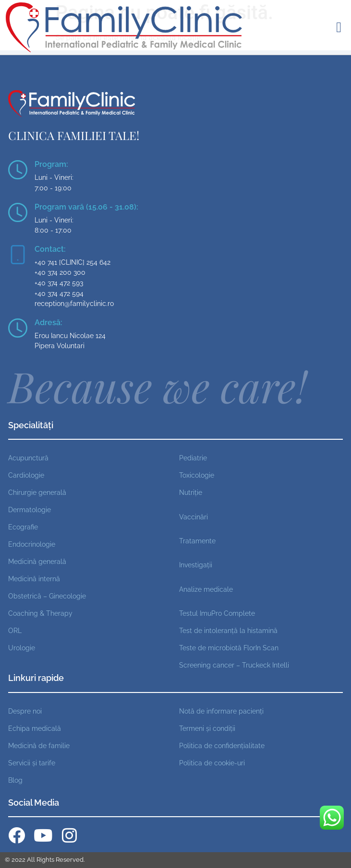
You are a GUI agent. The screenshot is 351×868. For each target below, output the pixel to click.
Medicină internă (34, 579)
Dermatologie (30, 510)
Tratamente (197, 541)
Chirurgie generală (37, 492)
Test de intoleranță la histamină (228, 630)
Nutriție (191, 492)
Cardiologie (26, 475)
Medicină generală (37, 561)
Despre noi (25, 711)
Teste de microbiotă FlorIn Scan (229, 648)
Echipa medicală (35, 728)
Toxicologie (197, 475)
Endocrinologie (32, 544)
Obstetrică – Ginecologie (47, 596)
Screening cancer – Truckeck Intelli (234, 665)
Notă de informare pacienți (221, 711)
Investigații (196, 565)
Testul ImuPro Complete (217, 613)
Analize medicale (206, 589)
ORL (15, 630)
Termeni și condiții (207, 728)
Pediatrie (193, 458)
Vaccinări (194, 517)
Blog (15, 780)
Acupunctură (28, 458)
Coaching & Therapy (40, 613)
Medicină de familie (39, 745)
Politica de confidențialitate (222, 745)
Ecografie (23, 527)
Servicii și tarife (32, 763)
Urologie (22, 648)
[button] (339, 27)
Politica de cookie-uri (212, 763)
